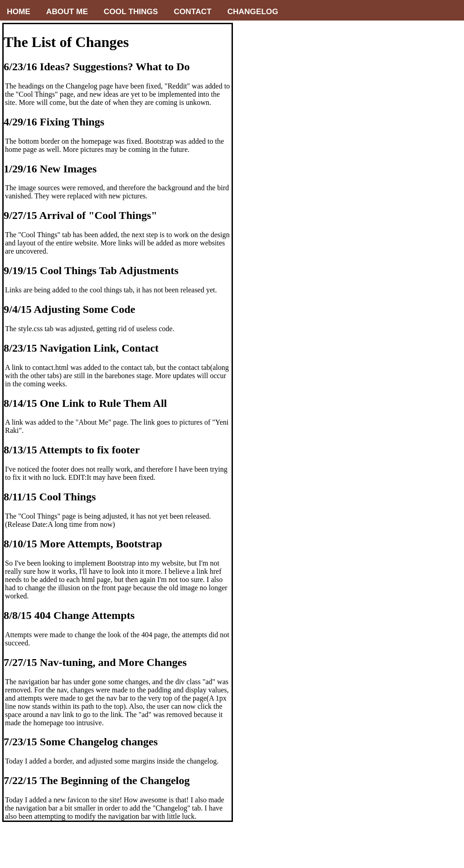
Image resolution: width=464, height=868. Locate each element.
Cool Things (131, 11)
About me (67, 11)
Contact (193, 11)
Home (19, 11)
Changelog (253, 11)
